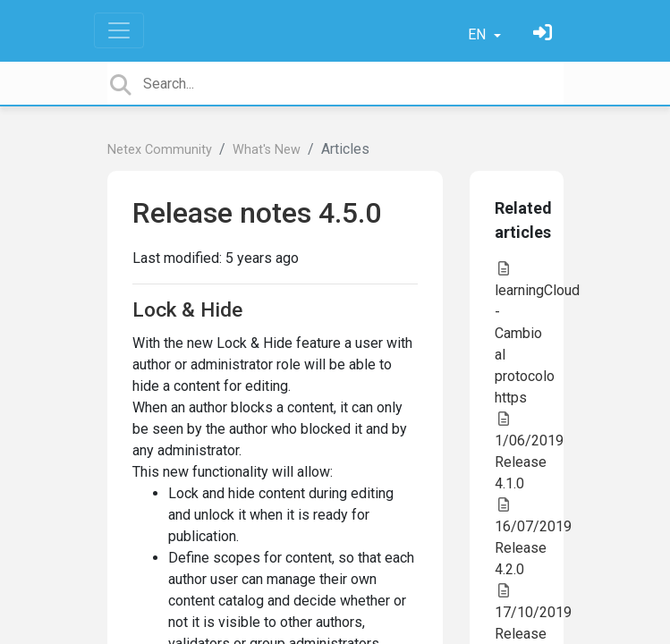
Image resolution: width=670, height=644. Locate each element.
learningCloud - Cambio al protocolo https (537, 334)
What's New (267, 150)
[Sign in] (545, 34)
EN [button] (479, 34)
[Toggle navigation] (119, 30)
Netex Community (160, 150)
